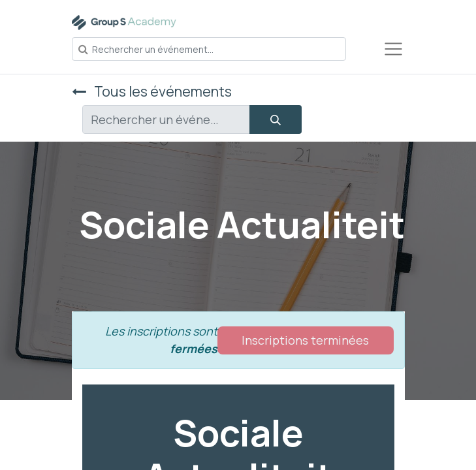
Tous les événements (152, 91)
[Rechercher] (276, 119)
